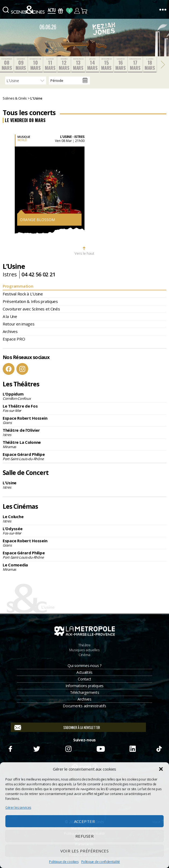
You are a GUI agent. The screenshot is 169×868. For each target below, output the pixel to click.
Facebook (9, 369)
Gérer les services (18, 807)
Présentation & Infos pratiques (30, 301)
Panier (84, 11)
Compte (77, 11)
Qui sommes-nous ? (84, 666)
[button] (161, 769)
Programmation (18, 286)
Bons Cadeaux (60, 11)
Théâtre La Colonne (84, 444)
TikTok (159, 748)
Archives (10, 331)
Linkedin (133, 748)
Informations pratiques (84, 686)
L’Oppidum (84, 396)
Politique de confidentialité (101, 862)
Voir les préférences (85, 851)
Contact (84, 679)
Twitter (36, 748)
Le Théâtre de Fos (84, 408)
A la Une (10, 316)
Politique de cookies (64, 862)
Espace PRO (14, 339)
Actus (52, 11)
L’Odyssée (84, 531)
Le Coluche (84, 519)
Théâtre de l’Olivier (84, 432)
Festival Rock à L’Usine (23, 294)
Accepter (85, 821)
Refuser (85, 836)
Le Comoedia (84, 567)
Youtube (101, 748)
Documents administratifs (84, 706)
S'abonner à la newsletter (82, 727)
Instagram (22, 369)
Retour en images (19, 324)
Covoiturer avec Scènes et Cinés (31, 309)
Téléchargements (85, 692)
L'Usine (84, 485)
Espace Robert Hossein (84, 420)
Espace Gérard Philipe (84, 456)
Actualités (84, 672)
